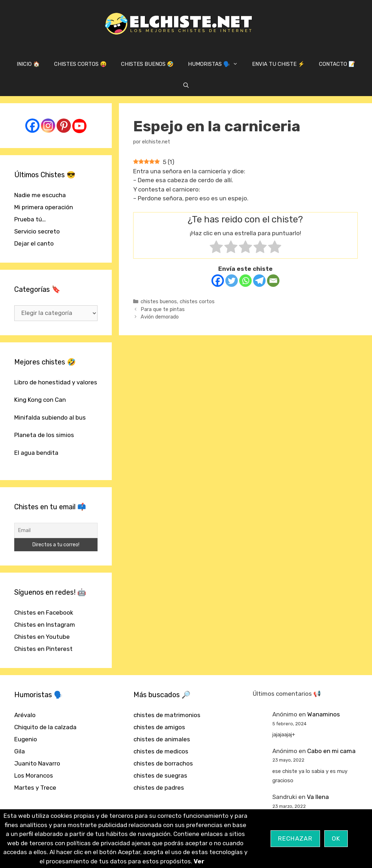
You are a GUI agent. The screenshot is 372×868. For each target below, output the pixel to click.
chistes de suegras (160, 775)
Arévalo (25, 715)
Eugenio (26, 739)
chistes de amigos (159, 727)
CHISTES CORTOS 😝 (80, 64)
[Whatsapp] (245, 281)
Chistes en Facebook (44, 612)
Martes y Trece (35, 788)
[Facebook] (218, 281)
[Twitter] (232, 281)
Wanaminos (324, 714)
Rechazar (295, 838)
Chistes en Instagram (45, 625)
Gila (20, 751)
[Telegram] (259, 281)
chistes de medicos (161, 751)
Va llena (318, 797)
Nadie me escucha (40, 195)
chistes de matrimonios (167, 715)
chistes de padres (159, 788)
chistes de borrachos (163, 763)
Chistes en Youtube (42, 637)
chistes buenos (159, 301)
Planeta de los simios (44, 435)
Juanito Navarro (37, 763)
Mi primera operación (44, 207)
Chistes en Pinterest (43, 649)
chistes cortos (197, 301)
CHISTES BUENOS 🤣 (147, 64)
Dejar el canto (34, 243)
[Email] (273, 281)
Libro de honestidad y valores (56, 382)
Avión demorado (160, 317)
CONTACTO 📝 (337, 64)
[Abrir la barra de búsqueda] (186, 85)
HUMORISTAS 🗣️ (216, 64)
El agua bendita (36, 453)
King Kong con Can (40, 400)
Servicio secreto (37, 231)
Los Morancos (34, 775)
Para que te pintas (163, 309)
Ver (199, 861)
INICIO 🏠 (28, 64)
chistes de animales (162, 739)
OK (336, 838)
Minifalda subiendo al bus (50, 417)
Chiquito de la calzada (45, 727)
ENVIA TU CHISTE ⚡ (278, 64)
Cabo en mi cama (331, 751)
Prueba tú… (30, 219)
